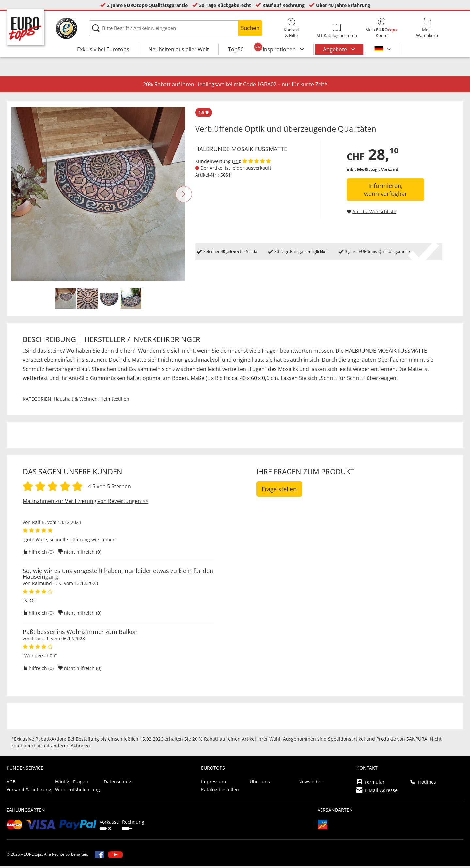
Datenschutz (117, 784)
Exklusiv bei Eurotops (103, 49)
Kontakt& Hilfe (291, 28)
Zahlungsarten (26, 812)
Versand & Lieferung (29, 792)
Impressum (213, 784)
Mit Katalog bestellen (337, 31)
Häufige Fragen (72, 784)
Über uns (260, 784)
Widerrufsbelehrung (78, 792)
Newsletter (310, 784)
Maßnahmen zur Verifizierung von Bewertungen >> (86, 503)
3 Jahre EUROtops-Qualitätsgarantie (147, 5)
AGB (11, 784)
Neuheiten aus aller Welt (179, 49)
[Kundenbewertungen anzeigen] (257, 163)
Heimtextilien (115, 401)
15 (236, 163)
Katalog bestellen (220, 792)
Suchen (250, 28)
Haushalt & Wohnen (76, 401)
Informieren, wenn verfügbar (385, 192)
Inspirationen (280, 49)
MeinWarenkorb (427, 28)
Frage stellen (279, 491)
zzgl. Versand (385, 172)
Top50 (236, 49)
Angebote (336, 49)
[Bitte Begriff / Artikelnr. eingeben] (176, 28)
